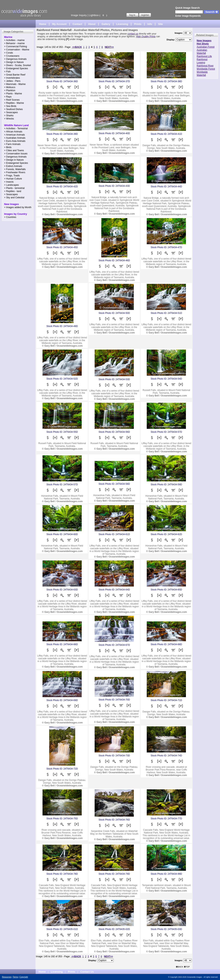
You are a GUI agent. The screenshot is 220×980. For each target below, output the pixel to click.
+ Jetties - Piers (12, 81)
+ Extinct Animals (13, 166)
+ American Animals (14, 135)
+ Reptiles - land (13, 191)
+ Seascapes (11, 112)
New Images (204, 41)
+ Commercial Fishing (15, 46)
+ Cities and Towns (14, 150)
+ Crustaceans (12, 56)
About (92, 24)
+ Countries (10, 217)
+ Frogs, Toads (12, 176)
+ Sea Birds (10, 106)
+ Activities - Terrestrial (16, 128)
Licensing (122, 24)
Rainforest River (205, 66)
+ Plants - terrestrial (14, 188)
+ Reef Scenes (12, 100)
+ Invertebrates (12, 78)
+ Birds (8, 147)
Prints (138, 24)
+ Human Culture (13, 179)
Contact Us (87, 972)
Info (150, 24)
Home (43, 24)
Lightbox (94, 15)
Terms (15, 977)
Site (160, 24)
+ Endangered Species (16, 68)
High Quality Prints (146, 36)
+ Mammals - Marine (15, 84)
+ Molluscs (10, 87)
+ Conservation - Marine (17, 50)
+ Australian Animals (15, 138)
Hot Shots (203, 44)
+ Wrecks (9, 119)
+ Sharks (9, 116)
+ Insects (9, 182)
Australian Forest (206, 47)
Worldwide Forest (206, 69)
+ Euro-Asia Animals (15, 141)
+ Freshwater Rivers (15, 172)
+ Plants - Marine (13, 94)
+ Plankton (10, 90)
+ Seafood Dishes (13, 109)
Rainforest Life (204, 56)
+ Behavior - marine (14, 43)
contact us (133, 34)
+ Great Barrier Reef (15, 75)
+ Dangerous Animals (15, 59)
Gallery (106, 24)
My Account (59, 24)
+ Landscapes (11, 185)
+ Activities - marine (14, 40)
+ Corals (9, 53)
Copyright (24, 977)
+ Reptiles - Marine (14, 103)
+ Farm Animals (12, 144)
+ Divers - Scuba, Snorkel (17, 65)
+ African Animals (13, 132)
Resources (7, 977)
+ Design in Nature (14, 62)
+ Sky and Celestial (14, 198)
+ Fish (7, 72)
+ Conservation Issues (16, 154)
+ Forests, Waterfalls (15, 169)
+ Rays (8, 97)
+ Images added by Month (18, 207)
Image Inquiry (79, 15)
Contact (77, 24)
